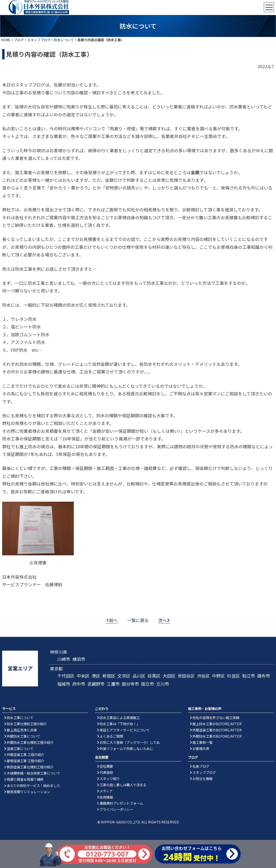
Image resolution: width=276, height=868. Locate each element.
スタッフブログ (39, 40)
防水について (64, 40)
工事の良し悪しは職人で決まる (123, 785)
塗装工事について (20, 748)
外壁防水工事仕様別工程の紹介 (30, 742)
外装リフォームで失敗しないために (126, 748)
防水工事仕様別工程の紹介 (27, 724)
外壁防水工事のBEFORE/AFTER (217, 736)
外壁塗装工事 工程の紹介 (25, 754)
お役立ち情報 (202, 779)
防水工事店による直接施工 (120, 717)
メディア (106, 791)
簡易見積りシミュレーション (28, 792)
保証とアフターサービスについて (125, 730)
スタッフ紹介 (110, 779)
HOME (6, 40)
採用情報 (106, 797)
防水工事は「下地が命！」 (120, 724)
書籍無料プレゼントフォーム (121, 803)
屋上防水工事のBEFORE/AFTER (217, 724)
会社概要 (106, 766)
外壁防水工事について (23, 736)
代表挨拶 (106, 772)
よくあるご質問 (111, 736)
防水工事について (20, 717)
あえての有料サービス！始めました (33, 785)
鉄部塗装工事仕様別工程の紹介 (30, 767)
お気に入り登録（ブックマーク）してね (130, 742)
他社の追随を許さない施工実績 (216, 717)
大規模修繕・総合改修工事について (33, 773)
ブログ (19, 40)
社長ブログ (201, 766)
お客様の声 (201, 748)
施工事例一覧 (202, 742)
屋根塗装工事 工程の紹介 (25, 761)
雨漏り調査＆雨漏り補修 (25, 779)
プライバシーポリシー (116, 809)
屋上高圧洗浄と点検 (22, 730)
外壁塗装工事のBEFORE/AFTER (217, 730)
